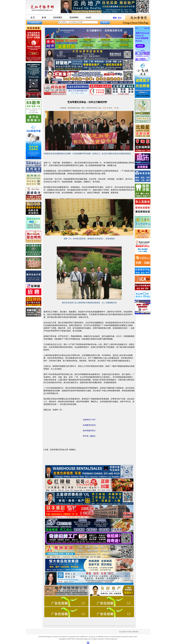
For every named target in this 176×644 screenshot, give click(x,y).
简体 (115, 18)
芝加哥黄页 (58, 17)
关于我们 (129, 632)
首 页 (33, 17)
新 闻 (44, 17)
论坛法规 (122, 632)
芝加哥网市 (74, 17)
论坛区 (88, 17)
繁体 (120, 18)
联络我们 (135, 632)
